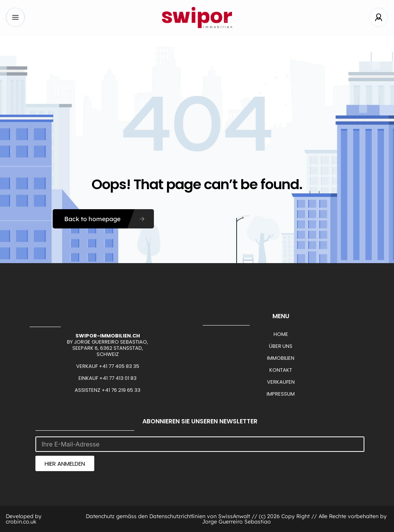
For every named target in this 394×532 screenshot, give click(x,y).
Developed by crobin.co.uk (24, 519)
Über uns (281, 346)
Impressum (281, 394)
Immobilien (281, 358)
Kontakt (281, 370)
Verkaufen (281, 382)
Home (281, 334)
